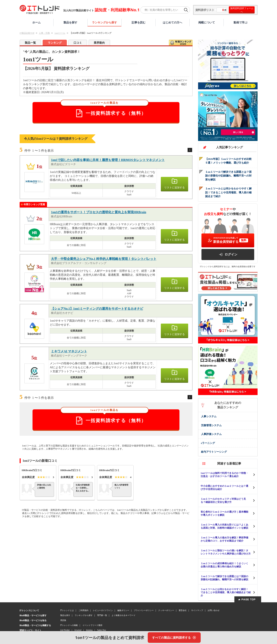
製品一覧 (30, 43)
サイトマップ (197, 610)
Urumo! (78, 630)
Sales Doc (102, 630)
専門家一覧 (102, 615)
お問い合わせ (214, 610)
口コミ (78, 43)
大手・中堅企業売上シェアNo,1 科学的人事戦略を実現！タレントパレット (104, 259)
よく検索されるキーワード (124, 615)
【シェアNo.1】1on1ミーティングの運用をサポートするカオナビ (97, 309)
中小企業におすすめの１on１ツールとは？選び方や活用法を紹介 (225, 488)
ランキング (55, 43)
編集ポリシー (123, 610)
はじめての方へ (173, 22)
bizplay (89, 630)
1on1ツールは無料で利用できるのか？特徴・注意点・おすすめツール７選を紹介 (225, 475)
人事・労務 (44, 33)
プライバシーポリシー (144, 610)
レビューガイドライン (103, 610)
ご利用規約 (83, 610)
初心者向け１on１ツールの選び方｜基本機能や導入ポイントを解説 (225, 513)
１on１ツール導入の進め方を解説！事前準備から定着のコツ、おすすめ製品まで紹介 (225, 539)
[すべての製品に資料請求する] (174, 638)
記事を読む (139, 22)
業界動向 (99, 43)
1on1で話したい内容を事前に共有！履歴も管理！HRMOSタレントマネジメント (108, 160)
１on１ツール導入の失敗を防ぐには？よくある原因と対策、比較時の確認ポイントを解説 (225, 526)
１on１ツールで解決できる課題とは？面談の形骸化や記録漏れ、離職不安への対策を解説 (225, 578)
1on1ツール (60, 33)
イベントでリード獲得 (92, 625)
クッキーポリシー (166, 610)
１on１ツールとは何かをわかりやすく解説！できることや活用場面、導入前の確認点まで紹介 (226, 592)
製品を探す (70, 22)
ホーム (36, 22)
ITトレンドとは (67, 610)
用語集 (63, 620)
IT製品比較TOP (27, 33)
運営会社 (183, 610)
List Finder (65, 630)
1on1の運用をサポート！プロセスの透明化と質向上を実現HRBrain (99, 212)
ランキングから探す (104, 22)
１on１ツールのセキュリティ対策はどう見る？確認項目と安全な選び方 (223, 500)
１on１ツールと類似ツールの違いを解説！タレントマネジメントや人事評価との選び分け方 (226, 552)
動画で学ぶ (241, 22)
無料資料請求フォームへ (242, 10)
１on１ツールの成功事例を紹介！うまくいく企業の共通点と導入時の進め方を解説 (225, 565)
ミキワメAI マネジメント (69, 351)
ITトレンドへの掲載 (69, 625)
